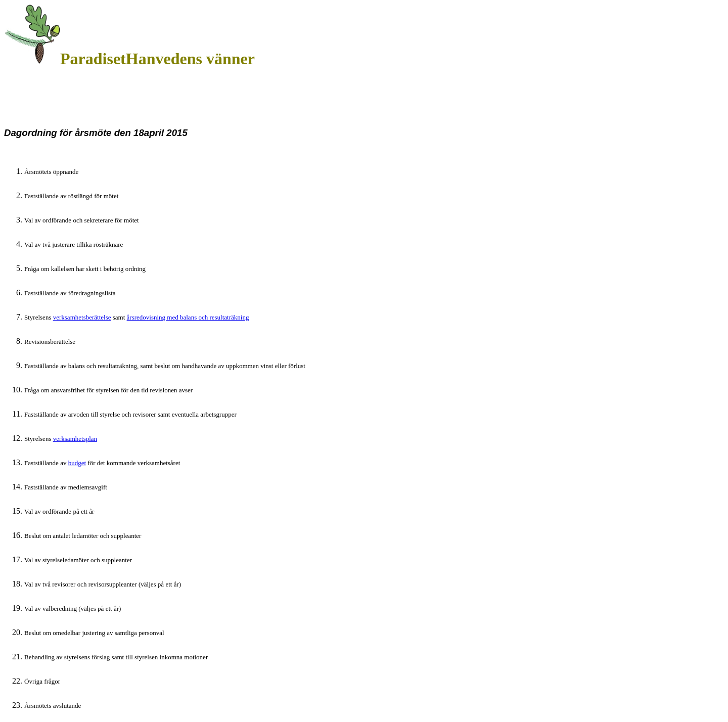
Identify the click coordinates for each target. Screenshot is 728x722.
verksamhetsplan (75, 439)
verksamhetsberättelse (82, 317)
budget (77, 463)
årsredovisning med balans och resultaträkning (188, 317)
